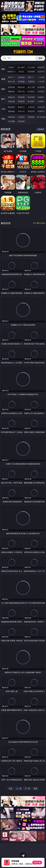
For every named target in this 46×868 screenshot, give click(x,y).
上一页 (19, 789)
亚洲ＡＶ (11, 77)
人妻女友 (31, 107)
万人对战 (31, 67)
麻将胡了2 (11, 72)
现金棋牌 (31, 72)
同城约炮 (11, 117)
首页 (11, 789)
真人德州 (21, 67)
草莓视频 (31, 117)
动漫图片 (41, 97)
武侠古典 (41, 107)
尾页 (35, 789)
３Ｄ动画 (41, 77)
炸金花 (21, 72)
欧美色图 (31, 97)
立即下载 (37, 862)
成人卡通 (31, 87)
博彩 (3, 69)
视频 (3, 79)
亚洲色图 (21, 97)
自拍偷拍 (21, 77)
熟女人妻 (11, 81)
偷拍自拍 (21, 87)
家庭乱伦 (21, 107)
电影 (3, 89)
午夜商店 (21, 117)
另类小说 (21, 111)
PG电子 (11, 67)
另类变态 (41, 91)
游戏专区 (41, 67)
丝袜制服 (21, 81)
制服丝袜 (11, 91)
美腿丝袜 (11, 101)
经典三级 (21, 91)
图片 (3, 99)
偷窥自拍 (11, 97)
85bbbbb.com (23, 52)
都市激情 (11, 107)
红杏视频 (11, 121)
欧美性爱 (41, 87)
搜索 (40, 58)
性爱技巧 (41, 111)
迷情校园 (11, 111)
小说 (3, 109)
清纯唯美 (21, 101)
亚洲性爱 (11, 87)
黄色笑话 (31, 111)
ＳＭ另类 (41, 81)
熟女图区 (31, 101)
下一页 (27, 789)
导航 (3, 119)
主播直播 (31, 81)
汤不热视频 (41, 117)
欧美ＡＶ (31, 77)
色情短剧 (21, 121)
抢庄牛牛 (41, 72)
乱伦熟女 (31, 91)
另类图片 (41, 101)
